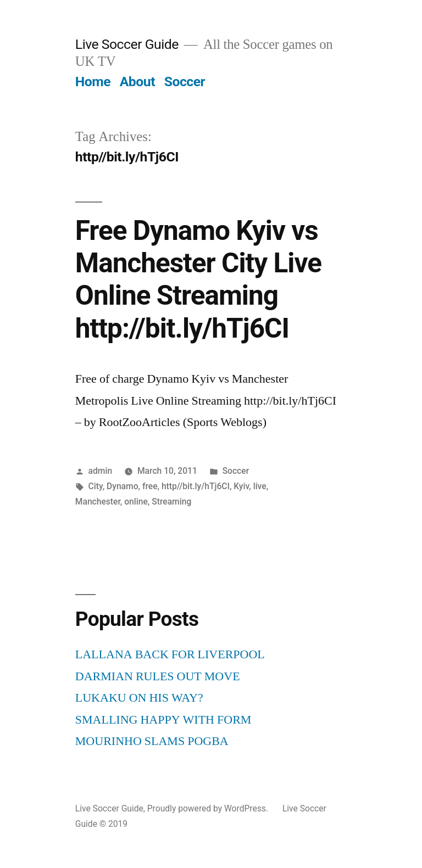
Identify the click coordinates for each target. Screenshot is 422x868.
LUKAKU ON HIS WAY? (139, 698)
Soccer (185, 82)
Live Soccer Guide (127, 44)
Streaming (171, 502)
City (96, 486)
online (136, 502)
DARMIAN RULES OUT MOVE (158, 676)
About (137, 82)
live (260, 486)
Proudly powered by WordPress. (209, 808)
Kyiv (241, 486)
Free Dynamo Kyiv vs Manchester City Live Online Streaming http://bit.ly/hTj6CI (198, 279)
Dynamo (122, 486)
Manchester (98, 502)
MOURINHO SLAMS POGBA (152, 741)
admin (101, 471)
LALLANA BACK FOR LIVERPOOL (170, 654)
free (150, 486)
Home (93, 82)
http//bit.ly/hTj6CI (196, 486)
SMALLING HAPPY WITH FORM (163, 720)
